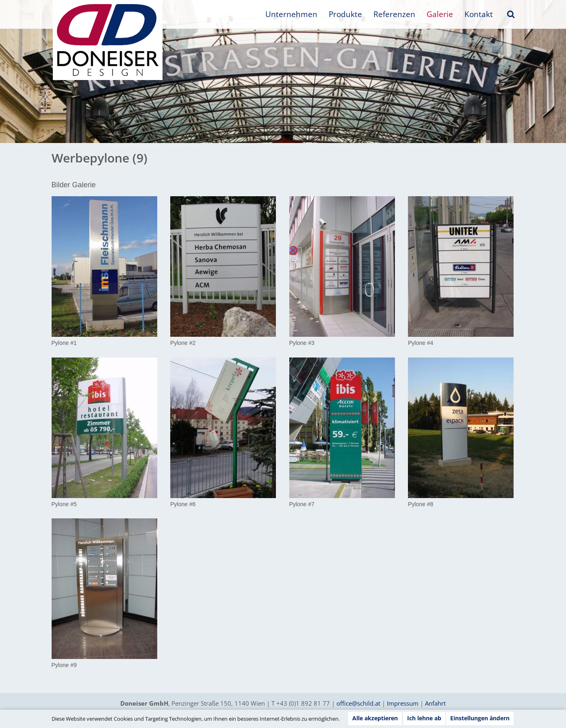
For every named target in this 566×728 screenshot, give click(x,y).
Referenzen (394, 14)
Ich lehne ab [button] (424, 718)
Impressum (403, 703)
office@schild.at (358, 703)
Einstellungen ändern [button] (480, 718)
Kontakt (479, 14)
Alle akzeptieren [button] (375, 718)
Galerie (440, 14)
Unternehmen (291, 14)
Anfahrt (435, 703)
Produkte (345, 14)
